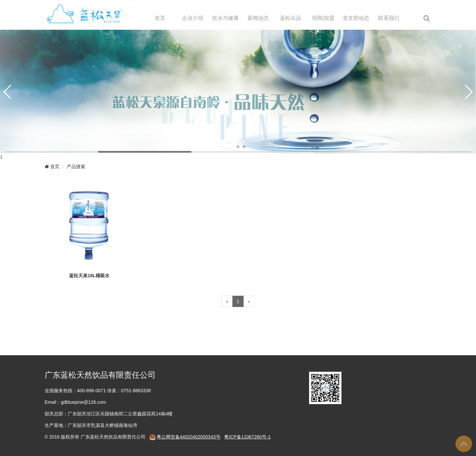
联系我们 (389, 18)
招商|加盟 (323, 18)
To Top (464, 444)
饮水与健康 (225, 18)
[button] (232, 147)
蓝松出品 (291, 18)
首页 (160, 18)
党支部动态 (356, 18)
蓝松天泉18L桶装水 (89, 276)
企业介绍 (193, 18)
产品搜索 (76, 167)
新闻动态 (258, 18)
